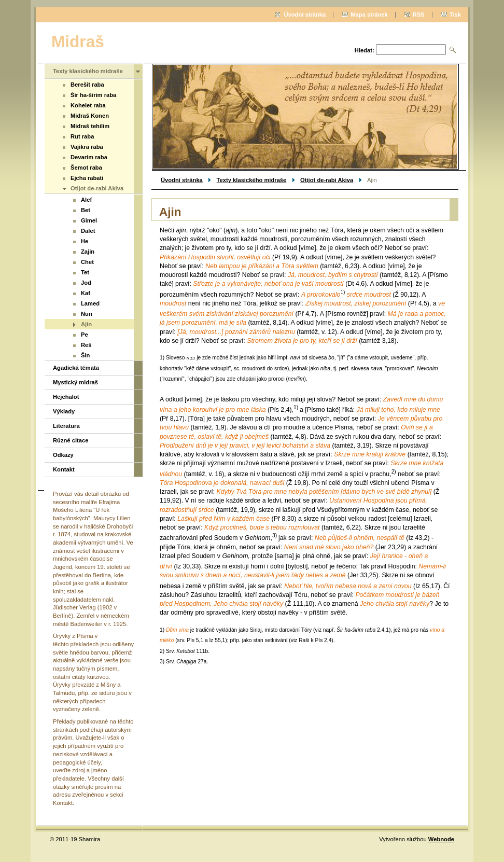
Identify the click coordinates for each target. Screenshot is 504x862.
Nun (87, 314)
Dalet (88, 231)
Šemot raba (86, 168)
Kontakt (64, 469)
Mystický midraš (75, 382)
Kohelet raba (88, 105)
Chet (87, 262)
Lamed (90, 303)
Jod (86, 283)
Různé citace (71, 440)
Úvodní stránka (182, 180)
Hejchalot (66, 397)
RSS (419, 15)
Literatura (66, 426)
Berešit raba (87, 85)
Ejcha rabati (87, 178)
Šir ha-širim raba (93, 95)
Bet (86, 210)
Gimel (89, 220)
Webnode (441, 839)
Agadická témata (76, 368)
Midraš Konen (90, 116)
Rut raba (82, 136)
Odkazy (63, 455)
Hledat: (365, 50)
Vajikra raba (87, 147)
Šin (85, 355)
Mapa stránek (369, 15)
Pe (85, 335)
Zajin (88, 252)
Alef (86, 200)
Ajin (86, 324)
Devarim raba (89, 157)
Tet (85, 272)
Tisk (455, 15)
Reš (86, 345)
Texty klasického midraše (252, 180)
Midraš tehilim (90, 126)
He (85, 241)
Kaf (86, 293)
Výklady (64, 411)
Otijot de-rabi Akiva (327, 180)
